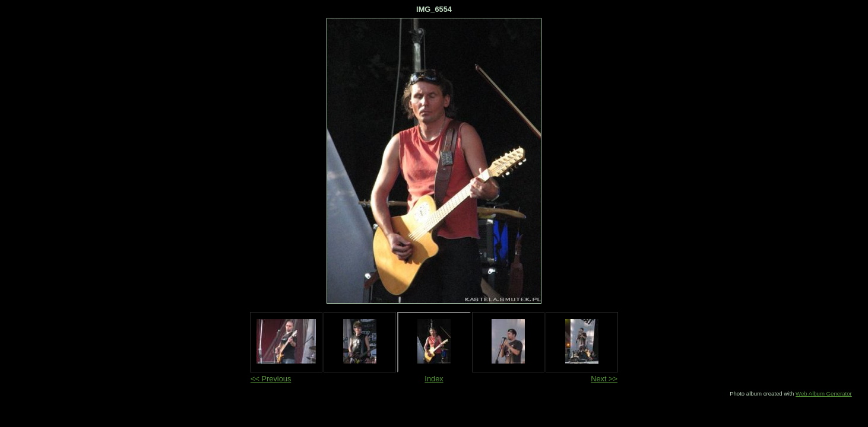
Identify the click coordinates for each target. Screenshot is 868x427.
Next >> (604, 379)
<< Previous (271, 379)
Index (434, 379)
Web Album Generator (824, 393)
